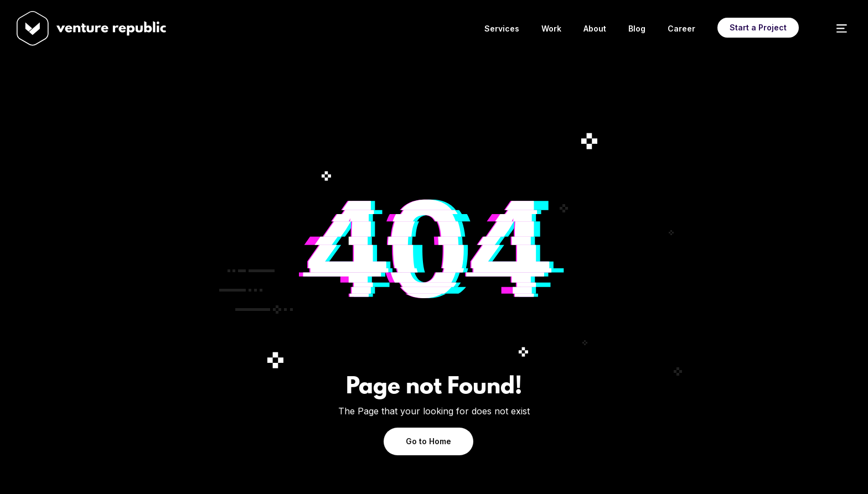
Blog (637, 28)
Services (502, 28)
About (595, 28)
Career (681, 28)
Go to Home (428, 441)
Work (551, 28)
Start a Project (758, 27)
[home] (33, 28)
